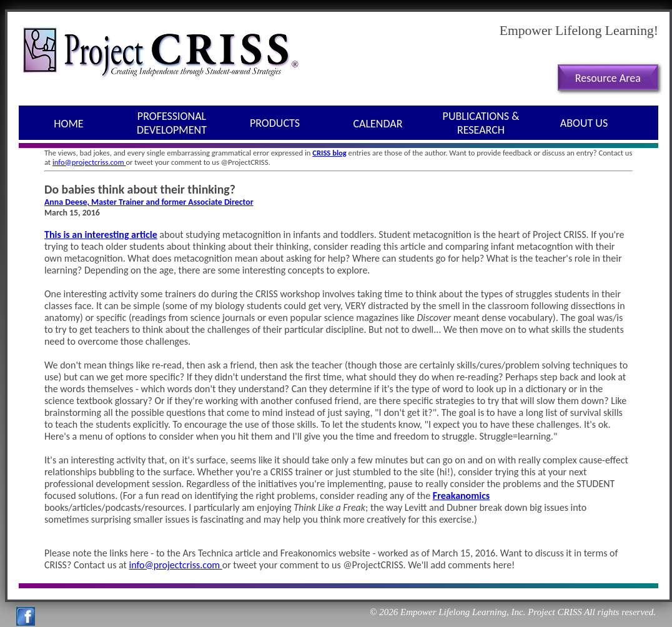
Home (68, 124)
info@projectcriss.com (89, 162)
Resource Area (608, 78)
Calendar (378, 124)
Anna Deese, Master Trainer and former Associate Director (149, 202)
